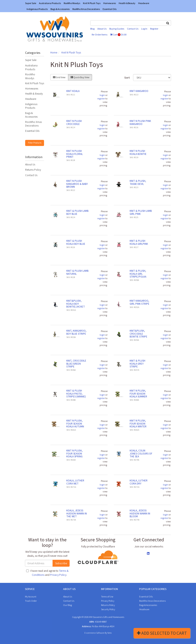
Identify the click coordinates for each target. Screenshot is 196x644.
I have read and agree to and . (47, 573)
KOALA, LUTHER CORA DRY (139, 482)
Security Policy (108, 609)
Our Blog (67, 605)
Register (154, 29)
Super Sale (31, 3)
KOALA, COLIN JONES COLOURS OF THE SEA (141, 453)
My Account (31, 597)
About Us (102, 29)
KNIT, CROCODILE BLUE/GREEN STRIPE (76, 364)
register (101, 98)
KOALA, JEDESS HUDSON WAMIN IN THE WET (77, 513)
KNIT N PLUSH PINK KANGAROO (140, 122)
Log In (144, 29)
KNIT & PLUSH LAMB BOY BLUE (77, 212)
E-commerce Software (94, 633)
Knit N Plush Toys (92, 3)
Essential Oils (110, 9)
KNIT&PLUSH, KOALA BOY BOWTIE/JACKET (76, 304)
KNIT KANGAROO (139, 91)
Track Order (31, 601)
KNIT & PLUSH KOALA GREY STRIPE (137, 364)
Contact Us (133, 29)
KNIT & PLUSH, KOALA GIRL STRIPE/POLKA (138, 274)
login (102, 95)
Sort (127, 78)
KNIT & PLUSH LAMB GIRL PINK (141, 212)
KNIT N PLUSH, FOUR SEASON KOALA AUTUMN (75, 424)
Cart (118, 35)
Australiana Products (50, 3)
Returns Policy (33, 170)
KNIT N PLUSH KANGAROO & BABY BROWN (77, 184)
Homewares (110, 3)
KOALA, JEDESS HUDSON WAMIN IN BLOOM (140, 513)
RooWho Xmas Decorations (86, 9)
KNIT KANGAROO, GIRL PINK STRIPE (139, 302)
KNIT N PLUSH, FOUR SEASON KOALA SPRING (74, 453)
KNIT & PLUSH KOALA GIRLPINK (139, 242)
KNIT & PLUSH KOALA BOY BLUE (76, 242)
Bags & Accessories (60, 9)
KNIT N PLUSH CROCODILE (74, 122)
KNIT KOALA (73, 91)
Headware (144, 3)
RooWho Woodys (72, 3)
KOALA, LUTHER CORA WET (75, 482)
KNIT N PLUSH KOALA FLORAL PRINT (75, 154)
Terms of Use (107, 597)
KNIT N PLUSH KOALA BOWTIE (138, 152)
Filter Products (35, 143)
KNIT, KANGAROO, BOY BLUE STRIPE (76, 332)
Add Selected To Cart (162, 633)
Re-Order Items (100, 35)
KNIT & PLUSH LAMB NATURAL (77, 272)
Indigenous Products (37, 9)
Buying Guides (117, 29)
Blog (92, 29)
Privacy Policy (58, 575)
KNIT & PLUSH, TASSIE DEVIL (138, 182)
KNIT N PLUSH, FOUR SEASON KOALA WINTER (138, 424)
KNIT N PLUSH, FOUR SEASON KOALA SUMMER (138, 394)
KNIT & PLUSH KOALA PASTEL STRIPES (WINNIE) (76, 394)
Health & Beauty (127, 3)
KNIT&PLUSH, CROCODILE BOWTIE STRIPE (138, 334)
